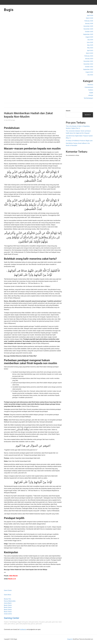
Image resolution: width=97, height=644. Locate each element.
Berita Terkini (8, 605)
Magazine (70, 639)
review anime (8, 614)
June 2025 (90, 42)
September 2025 (88, 34)
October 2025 (89, 32)
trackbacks (23, 629)
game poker (39, 624)
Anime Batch (8, 603)
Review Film (7, 599)
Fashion (91, 90)
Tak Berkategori (88, 98)
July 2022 (90, 75)
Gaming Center (12, 618)
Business (90, 85)
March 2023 (90, 53)
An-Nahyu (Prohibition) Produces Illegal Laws (79, 141)
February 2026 (89, 21)
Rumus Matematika (10, 601)
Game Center (8, 590)
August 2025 (89, 37)
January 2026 (89, 23)
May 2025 (90, 45)
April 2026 (90, 15)
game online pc (12, 624)
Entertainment (89, 87)
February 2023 (89, 56)
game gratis (48, 622)
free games (42, 622)
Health (91, 93)
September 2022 (88, 69)
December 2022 (88, 61)
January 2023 (89, 59)
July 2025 (90, 40)
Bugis (9, 10)
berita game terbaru (34, 622)
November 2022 (88, 64)
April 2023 (90, 50)
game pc (33, 624)
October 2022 (89, 67)
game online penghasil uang (23, 624)
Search (68, 111)
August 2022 (89, 72)
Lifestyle (91, 95)
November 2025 (88, 29)
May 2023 (90, 48)
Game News (8, 595)
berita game (25, 622)
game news (55, 622)
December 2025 (88, 26)
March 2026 (90, 18)
